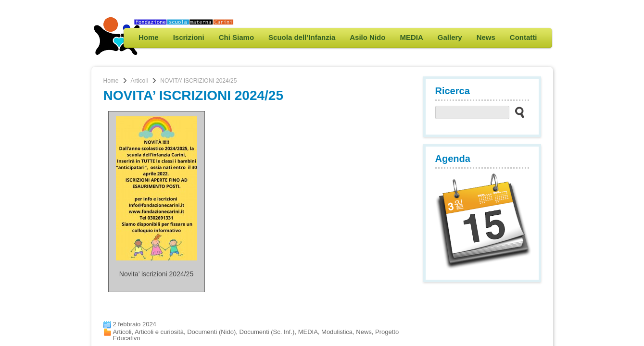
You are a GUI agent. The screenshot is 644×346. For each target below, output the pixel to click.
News (486, 37)
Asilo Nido (367, 37)
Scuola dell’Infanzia (302, 37)
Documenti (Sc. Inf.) (267, 332)
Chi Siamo (236, 37)
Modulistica (337, 332)
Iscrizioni (189, 37)
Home (149, 37)
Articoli (139, 81)
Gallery (450, 37)
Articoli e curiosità (159, 332)
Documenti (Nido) (211, 332)
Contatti (524, 37)
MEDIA (411, 37)
